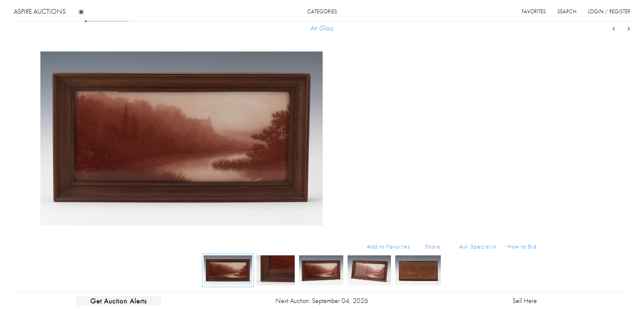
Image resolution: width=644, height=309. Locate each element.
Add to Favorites (389, 246)
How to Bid (522, 246)
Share (433, 246)
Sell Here (525, 301)
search (567, 11)
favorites (534, 11)
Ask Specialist (478, 246)
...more (530, 87)
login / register (609, 11)
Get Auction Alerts (119, 301)
